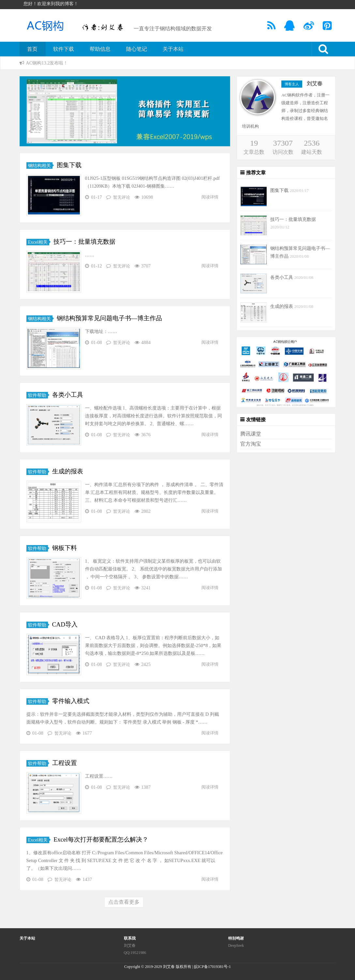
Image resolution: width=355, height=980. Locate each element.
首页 (32, 49)
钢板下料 (65, 548)
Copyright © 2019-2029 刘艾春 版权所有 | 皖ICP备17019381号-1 (177, 967)
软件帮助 (37, 395)
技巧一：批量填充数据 (84, 242)
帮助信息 (100, 49)
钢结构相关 (39, 166)
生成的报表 (68, 471)
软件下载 (64, 49)
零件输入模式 (71, 701)
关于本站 (173, 49)
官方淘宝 (251, 444)
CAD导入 (65, 624)
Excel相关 (38, 242)
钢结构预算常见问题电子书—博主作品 (109, 318)
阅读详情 (210, 197)
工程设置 (65, 763)
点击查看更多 (124, 902)
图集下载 (69, 165)
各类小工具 (68, 395)
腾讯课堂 (251, 434)
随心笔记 (137, 49)
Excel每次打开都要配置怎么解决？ (101, 839)
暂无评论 (122, 197)
